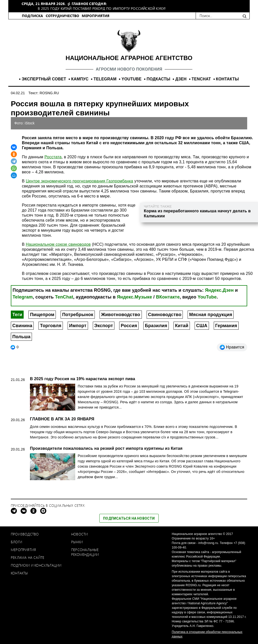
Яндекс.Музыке (135, 297)
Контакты (19, 573)
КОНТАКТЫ (227, 79)
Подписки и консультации (36, 565)
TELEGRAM (105, 79)
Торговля (51, 326)
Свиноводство (165, 315)
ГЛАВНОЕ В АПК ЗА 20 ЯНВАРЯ (62, 419)
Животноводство (121, 315)
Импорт (78, 326)
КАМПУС (80, 79)
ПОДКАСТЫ (158, 79)
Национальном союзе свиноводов (58, 244)
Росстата (53, 157)
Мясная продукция (211, 315)
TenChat (64, 297)
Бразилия (156, 326)
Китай (182, 326)
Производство (25, 534)
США (202, 326)
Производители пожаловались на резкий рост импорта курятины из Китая (106, 448)
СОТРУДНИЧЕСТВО (63, 16)
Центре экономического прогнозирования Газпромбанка (80, 181)
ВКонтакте (168, 297)
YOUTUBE (132, 79)
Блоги (16, 542)
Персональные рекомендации (85, 552)
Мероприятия (23, 550)
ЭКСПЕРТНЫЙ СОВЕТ (44, 79)
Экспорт (104, 326)
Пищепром (42, 315)
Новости (79, 534)
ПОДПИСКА (33, 16)
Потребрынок (78, 315)
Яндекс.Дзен (219, 290)
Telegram (23, 297)
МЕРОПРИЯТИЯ (96, 16)
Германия (226, 326)
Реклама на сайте (28, 557)
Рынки (77, 542)
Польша (21, 337)
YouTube (207, 297)
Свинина (22, 326)
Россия (129, 326)
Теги (17, 315)
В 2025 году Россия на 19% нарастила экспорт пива (82, 379)
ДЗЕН (181, 79)
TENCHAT (201, 79)
